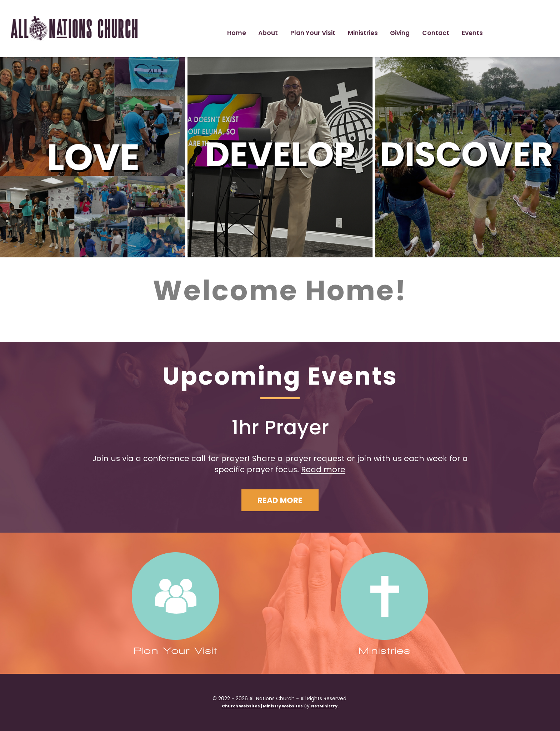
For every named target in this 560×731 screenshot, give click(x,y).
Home (237, 33)
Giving (400, 33)
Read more (323, 470)
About (268, 33)
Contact (436, 33)
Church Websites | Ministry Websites (263, 706)
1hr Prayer (280, 427)
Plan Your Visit (313, 33)
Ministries (363, 33)
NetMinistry (324, 706)
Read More (280, 500)
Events (472, 33)
